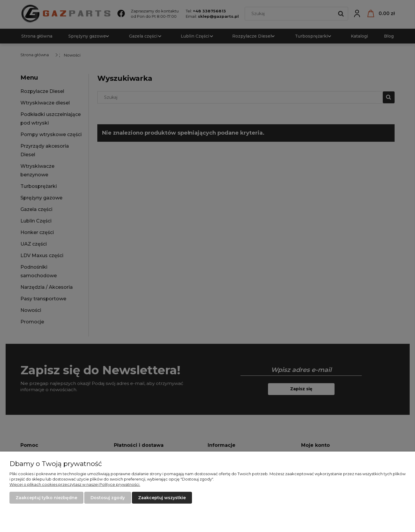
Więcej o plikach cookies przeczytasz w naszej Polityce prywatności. (75, 484)
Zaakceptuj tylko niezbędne (46, 498)
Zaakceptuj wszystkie (162, 498)
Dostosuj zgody (108, 498)
